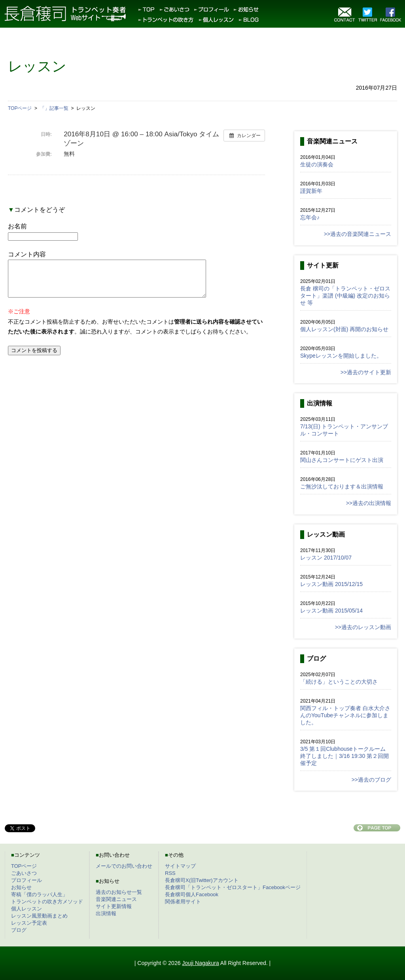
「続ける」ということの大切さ (339, 682)
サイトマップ (180, 866)
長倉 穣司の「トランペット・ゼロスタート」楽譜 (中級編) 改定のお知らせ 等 (345, 296)
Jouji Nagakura (200, 963)
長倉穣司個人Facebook (192, 894)
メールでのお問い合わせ (124, 866)
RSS (170, 873)
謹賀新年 (311, 191)
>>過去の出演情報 (369, 503)
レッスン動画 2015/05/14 (331, 611)
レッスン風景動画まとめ (39, 916)
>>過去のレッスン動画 (363, 627)
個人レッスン (26, 909)
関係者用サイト (183, 902)
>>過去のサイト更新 (366, 372)
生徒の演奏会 (317, 164)
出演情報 (106, 913)
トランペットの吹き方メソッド (47, 902)
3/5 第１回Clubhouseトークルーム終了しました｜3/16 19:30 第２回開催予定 (344, 756)
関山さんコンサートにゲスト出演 (342, 460)
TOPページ (24, 866)
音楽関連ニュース (116, 899)
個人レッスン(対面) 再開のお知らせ (344, 329)
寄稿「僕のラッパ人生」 (39, 894)
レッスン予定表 (29, 923)
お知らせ (21, 887)
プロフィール (26, 880)
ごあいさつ (24, 873)
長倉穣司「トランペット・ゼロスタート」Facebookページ (233, 887)
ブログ (19, 930)
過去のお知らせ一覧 (119, 892)
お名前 (17, 226)
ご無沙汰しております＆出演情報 (342, 486)
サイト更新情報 (114, 906)
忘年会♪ (310, 217)
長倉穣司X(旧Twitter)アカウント (202, 880)
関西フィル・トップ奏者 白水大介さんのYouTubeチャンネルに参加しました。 (345, 715)
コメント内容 (27, 254)
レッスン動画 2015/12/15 (331, 584)
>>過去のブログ (371, 780)
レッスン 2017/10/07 (326, 558)
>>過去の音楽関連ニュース (358, 234)
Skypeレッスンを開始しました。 (341, 356)
